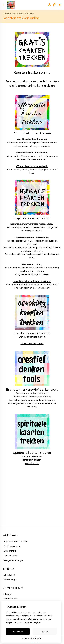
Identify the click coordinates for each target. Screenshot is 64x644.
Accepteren (18, 632)
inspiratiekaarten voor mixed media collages (32, 224)
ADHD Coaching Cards (32, 343)
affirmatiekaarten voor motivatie (32, 166)
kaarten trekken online (23, 14)
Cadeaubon (9, 575)
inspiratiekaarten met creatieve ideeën (32, 281)
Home (6, 14)
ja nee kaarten (32, 463)
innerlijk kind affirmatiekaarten (32, 139)
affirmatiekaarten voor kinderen (32, 153)
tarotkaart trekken (32, 460)
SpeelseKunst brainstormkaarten (32, 393)
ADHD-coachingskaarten (32, 337)
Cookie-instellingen (31, 638)
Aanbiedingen (10, 579)
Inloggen (8, 594)
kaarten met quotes (32, 264)
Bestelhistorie (10, 599)
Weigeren (45, 632)
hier (39, 622)
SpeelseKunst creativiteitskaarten (32, 237)
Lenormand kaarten (32, 456)
